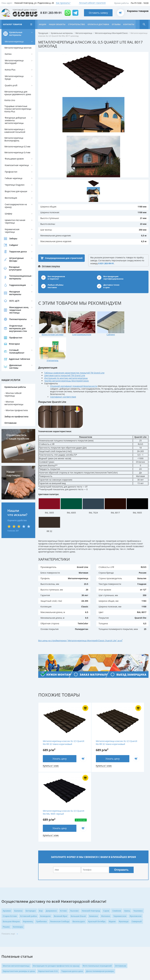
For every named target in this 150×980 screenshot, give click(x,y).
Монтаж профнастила (17, 421)
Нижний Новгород (91, 828)
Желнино (106, 833)
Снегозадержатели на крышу (16, 216)
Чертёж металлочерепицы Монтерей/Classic (67, 364)
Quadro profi (11, 96)
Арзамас (7, 828)
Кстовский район (28, 833)
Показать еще (8, 851)
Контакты (8, 35)
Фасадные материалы (15, 303)
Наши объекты (58, 26)
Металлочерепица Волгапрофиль (14, 150)
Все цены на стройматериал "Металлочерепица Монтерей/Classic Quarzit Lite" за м (81, 624)
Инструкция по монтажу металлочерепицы (66, 361)
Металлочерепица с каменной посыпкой (15, 141)
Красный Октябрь (97, 839)
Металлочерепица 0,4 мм (17, 163)
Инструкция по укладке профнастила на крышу (56, 883)
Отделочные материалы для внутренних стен (18, 339)
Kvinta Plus (10, 80)
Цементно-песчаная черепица (15, 232)
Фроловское (136, 833)
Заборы (13, 249)
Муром (112, 839)
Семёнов (117, 828)
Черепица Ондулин (15, 195)
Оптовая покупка (51, 276)
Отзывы (117, 26)
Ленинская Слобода (60, 839)
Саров (106, 828)
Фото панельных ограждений (97, 883)
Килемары (18, 844)
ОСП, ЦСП (14, 311)
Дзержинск (51, 828)
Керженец (28, 839)
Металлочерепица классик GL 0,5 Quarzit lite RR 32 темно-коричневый (56, 728)
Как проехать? (63, 3)
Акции (43, 26)
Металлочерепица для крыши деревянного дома (18, 103)
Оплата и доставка (99, 26)
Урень (127, 828)
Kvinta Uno (10, 111)
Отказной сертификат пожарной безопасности (74, 369)
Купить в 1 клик (51, 752)
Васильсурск (79, 839)
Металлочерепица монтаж (18, 58)
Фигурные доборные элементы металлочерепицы (15, 131)
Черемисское (120, 833)
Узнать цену (52, 745)
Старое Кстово (10, 833)
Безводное (45, 833)
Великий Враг (61, 833)
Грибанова (41, 839)
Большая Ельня (78, 833)
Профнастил (11, 182)
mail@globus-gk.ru (101, 945)
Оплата (59, 935)
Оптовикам (10, 433)
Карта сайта (8, 941)
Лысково (74, 828)
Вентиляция (11, 208)
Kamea (8, 64)
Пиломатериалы (18, 330)
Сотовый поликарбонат (17, 362)
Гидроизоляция (18, 295)
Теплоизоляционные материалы (20, 288)
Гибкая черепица (14, 189)
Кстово (63, 828)
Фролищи (124, 839)
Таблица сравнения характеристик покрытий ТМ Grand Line (75, 356)
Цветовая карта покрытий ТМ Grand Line (65, 359)
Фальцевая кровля (14, 169)
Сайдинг (14, 255)
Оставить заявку (98, 13)
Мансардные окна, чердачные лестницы (19, 320)
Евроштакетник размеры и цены (19, 888)
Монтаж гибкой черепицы (13, 405)
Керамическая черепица (12, 241)
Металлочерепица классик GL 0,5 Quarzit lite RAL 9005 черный (130, 728)
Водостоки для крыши (16, 202)
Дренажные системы (15, 377)
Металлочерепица (14, 52)
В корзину (67, 745)
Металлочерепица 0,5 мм (17, 157)
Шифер (8, 224)
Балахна (18, 828)
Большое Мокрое (11, 839)
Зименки (93, 833)
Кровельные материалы (16, 44)
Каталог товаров (12, 26)
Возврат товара (63, 940)
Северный (137, 839)
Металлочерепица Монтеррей (14, 72)
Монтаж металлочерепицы (14, 414)
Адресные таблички (19, 369)
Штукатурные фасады (16, 270)
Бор (41, 828)
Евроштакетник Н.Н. (48, 888)
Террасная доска (18, 262)
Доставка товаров (64, 926)
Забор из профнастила (16, 427)
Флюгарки (14, 354)
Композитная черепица (17, 176)
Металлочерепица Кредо (14, 88)
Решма (6, 844)
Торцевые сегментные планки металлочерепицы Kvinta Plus (18, 119)
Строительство (77, 26)
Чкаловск (138, 828)
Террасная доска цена (72, 888)
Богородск (31, 828)
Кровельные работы (15, 397)
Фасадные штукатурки (15, 279)
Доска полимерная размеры (100, 888)
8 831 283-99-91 (51, 13)
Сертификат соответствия (63, 380)
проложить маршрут (100, 934)
